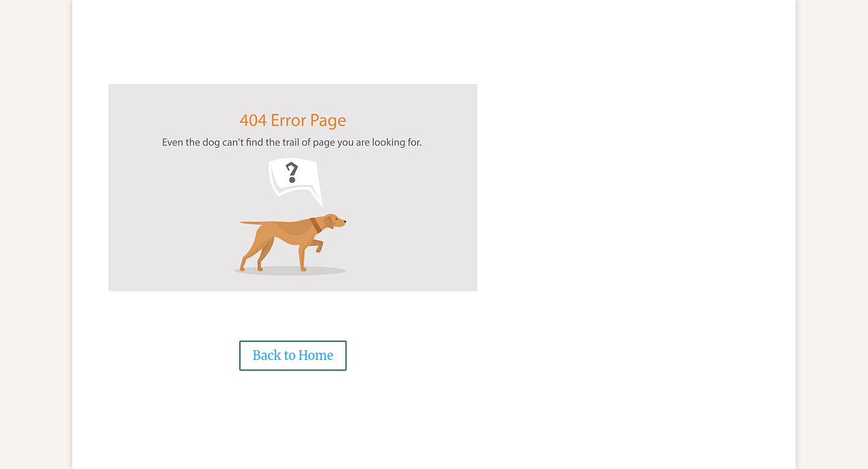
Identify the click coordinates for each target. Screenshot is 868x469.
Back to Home (293, 355)
